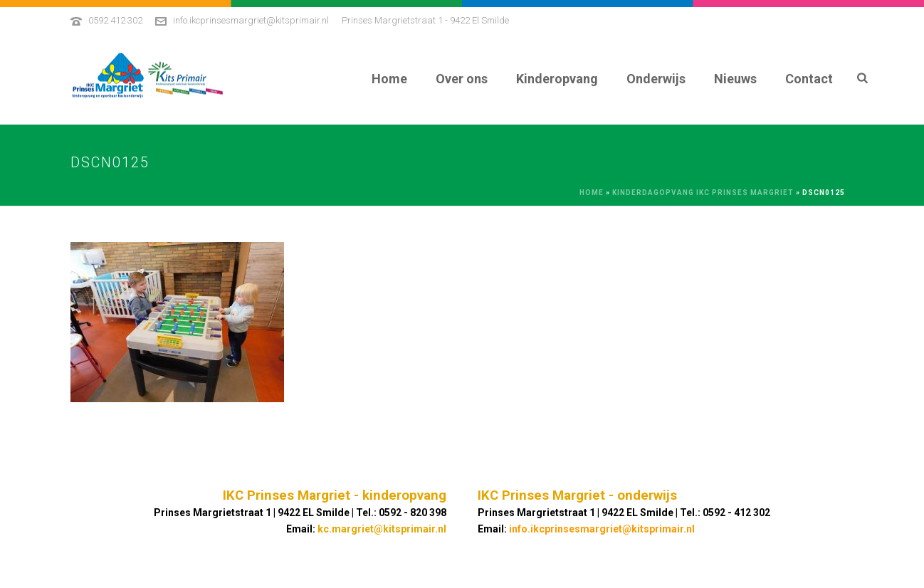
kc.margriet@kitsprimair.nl (382, 529)
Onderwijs (656, 79)
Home (389, 79)
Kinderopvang (557, 79)
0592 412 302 (115, 20)
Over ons (462, 79)
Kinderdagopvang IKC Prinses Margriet (703, 193)
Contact (809, 79)
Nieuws (735, 79)
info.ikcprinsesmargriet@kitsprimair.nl (251, 20)
